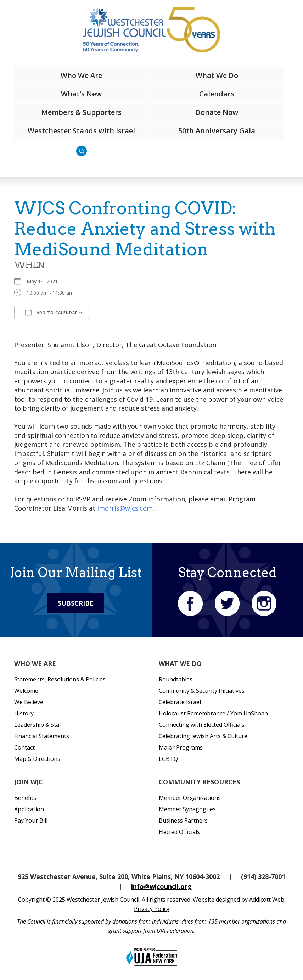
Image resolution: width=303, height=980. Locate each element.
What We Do (217, 75)
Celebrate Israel (180, 702)
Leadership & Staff (39, 725)
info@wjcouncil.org (161, 886)
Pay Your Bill (31, 820)
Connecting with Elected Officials (202, 725)
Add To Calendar (52, 312)
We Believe (29, 702)
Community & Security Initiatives (202, 691)
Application (29, 809)
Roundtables (176, 679)
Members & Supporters (81, 112)
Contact (24, 747)
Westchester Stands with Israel (81, 131)
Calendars (217, 94)
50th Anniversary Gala (217, 131)
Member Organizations (190, 798)
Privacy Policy (152, 909)
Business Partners (183, 820)
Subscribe (76, 603)
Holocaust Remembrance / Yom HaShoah (213, 713)
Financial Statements (42, 736)
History (24, 713)
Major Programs (181, 747)
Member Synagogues (187, 809)
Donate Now (217, 112)
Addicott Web (267, 900)
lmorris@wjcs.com (125, 508)
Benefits (25, 798)
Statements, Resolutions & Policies (60, 679)
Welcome (26, 691)
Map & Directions (37, 759)
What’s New (81, 94)
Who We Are (81, 75)
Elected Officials (179, 832)
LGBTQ (168, 759)
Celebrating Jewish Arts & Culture (203, 736)
